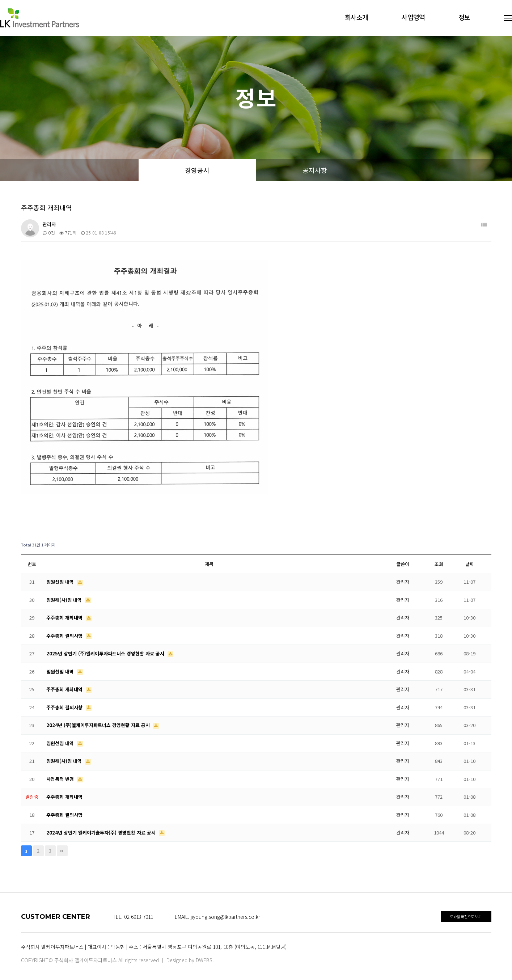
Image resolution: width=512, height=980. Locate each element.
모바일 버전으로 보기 (466, 916)
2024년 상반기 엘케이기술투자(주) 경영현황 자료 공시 (102, 833)
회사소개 (356, 18)
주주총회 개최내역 (65, 618)
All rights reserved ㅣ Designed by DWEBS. (166, 960)
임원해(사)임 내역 (65, 600)
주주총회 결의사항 (65, 636)
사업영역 (413, 18)
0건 (49, 233)
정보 (464, 18)
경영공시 (197, 170)
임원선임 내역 (61, 582)
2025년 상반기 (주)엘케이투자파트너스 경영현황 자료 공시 (106, 653)
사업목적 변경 (61, 779)
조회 (439, 564)
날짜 (470, 564)
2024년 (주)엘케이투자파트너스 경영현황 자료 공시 (99, 725)
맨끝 (62, 851)
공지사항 (315, 170)
